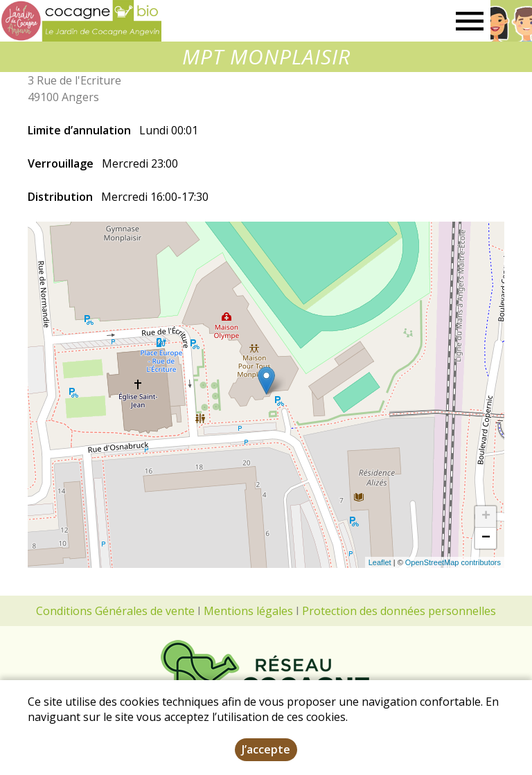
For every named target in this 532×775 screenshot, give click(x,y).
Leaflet (380, 562)
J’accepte (266, 749)
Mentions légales (248, 611)
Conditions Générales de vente (115, 611)
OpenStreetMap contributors (453, 562)
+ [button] (486, 517)
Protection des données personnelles (399, 611)
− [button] (486, 538)
